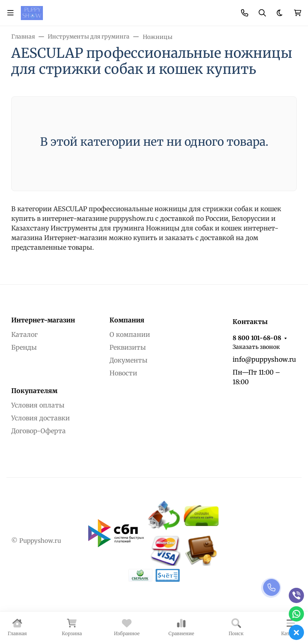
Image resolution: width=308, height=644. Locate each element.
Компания (127, 320)
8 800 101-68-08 (257, 338)
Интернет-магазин (43, 320)
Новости (123, 373)
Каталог (24, 334)
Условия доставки (41, 418)
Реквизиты (128, 347)
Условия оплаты (38, 405)
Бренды (24, 347)
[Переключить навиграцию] (10, 13)
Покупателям (34, 391)
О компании (130, 334)
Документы (129, 360)
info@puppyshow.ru (264, 359)
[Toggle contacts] (245, 13)
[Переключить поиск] (262, 13)
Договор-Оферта (38, 431)
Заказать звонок (256, 347)
